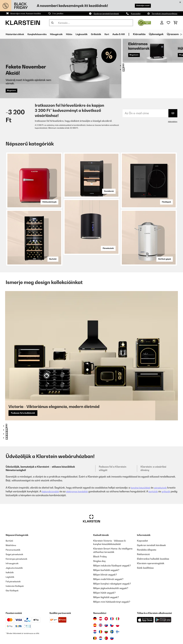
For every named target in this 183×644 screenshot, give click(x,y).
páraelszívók (164, 472)
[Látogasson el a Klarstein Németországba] (95, 603)
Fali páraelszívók (15, 566)
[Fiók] (162, 23)
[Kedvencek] (168, 23)
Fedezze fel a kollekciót (26, 347)
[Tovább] (181, 34)
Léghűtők (11, 561)
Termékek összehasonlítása (164, 13)
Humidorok (107, 190)
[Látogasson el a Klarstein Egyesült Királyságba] (101, 609)
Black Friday (100, 541)
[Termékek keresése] (91, 23)
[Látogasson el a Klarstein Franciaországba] (112, 603)
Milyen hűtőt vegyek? (104, 577)
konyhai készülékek (142, 472)
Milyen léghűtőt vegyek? (106, 581)
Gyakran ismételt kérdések (106, 13)
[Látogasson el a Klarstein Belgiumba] (95, 622)
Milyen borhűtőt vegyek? (106, 554)
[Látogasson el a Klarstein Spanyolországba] (95, 609)
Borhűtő (51, 258)
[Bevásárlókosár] (175, 23)
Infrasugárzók (13, 547)
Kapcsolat (136, 13)
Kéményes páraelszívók (18, 543)
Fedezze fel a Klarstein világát (113, 453)
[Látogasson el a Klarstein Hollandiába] (101, 622)
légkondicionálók (60, 476)
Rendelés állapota (147, 534)
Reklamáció (143, 538)
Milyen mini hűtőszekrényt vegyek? (112, 586)
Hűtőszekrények (47, 201)
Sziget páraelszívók (16, 538)
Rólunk (111, 639)
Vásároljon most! (140, 6)
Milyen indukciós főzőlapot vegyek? (112, 550)
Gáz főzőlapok (13, 575)
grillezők (11, 479)
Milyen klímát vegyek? (105, 559)
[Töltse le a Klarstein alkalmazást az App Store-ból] (145, 604)
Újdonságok (172, 34)
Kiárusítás (155, 34)
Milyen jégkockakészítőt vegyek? (111, 572)
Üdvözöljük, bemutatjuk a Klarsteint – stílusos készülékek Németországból (40, 453)
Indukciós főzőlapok (16, 570)
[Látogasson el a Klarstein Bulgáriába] (106, 616)
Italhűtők (10, 557)
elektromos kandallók (90, 476)
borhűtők (169, 476)
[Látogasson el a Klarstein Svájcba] (106, 603)
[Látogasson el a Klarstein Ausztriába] (101, 603)
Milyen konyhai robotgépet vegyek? (112, 568)
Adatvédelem (172, 122)
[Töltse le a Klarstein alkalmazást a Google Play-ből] (163, 604)
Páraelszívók (106, 248)
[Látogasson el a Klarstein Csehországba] (112, 609)
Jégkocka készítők (16, 552)
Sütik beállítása (145, 552)
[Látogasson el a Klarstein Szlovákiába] (106, 609)
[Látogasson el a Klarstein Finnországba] (118, 616)
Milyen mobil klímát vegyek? (108, 563)
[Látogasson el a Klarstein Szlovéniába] (112, 622)
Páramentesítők (14, 534)
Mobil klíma (12, 529)
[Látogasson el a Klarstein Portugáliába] (106, 622)
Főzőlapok (165, 201)
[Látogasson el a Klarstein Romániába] (101, 616)
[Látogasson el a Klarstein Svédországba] (112, 616)
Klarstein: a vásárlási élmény (153, 453)
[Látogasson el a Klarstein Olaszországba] (118, 603)
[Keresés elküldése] (52, 23)
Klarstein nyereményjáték (151, 547)
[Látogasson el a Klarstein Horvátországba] (95, 616)
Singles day (99, 545)
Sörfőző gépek (163, 258)
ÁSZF (74, 639)
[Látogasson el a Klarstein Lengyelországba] (118, 609)
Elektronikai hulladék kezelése (153, 543)
